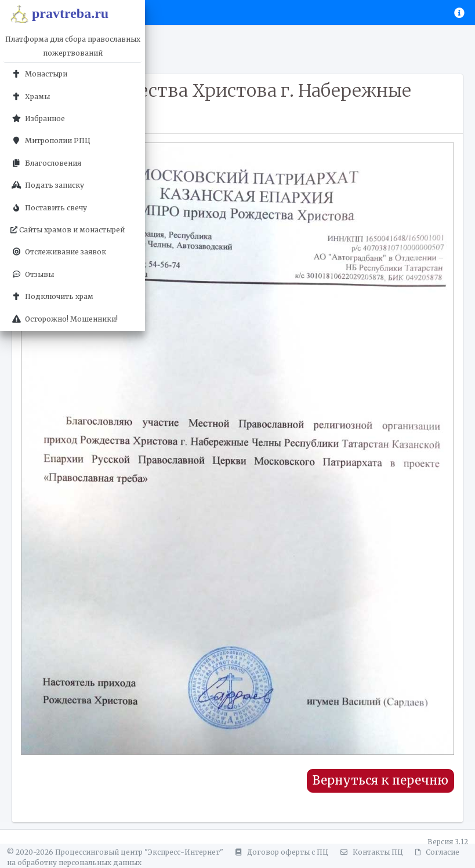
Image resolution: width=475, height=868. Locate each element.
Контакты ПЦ (370, 852)
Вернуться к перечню (380, 781)
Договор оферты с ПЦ (280, 852)
